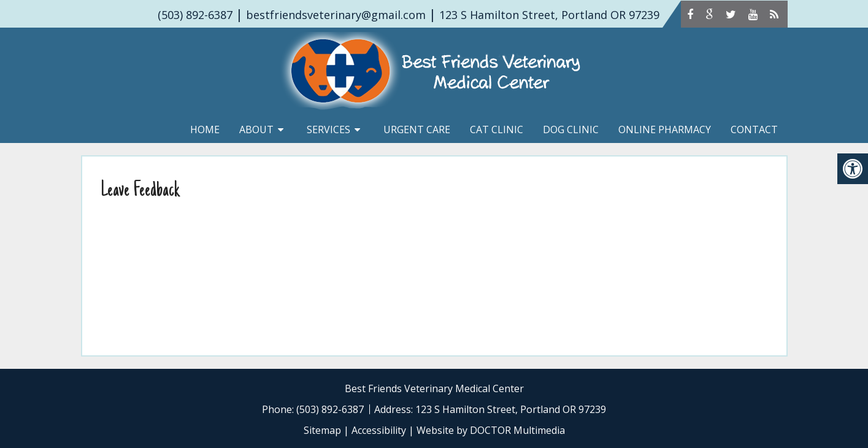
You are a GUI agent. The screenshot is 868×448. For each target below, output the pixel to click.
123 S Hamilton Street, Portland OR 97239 (549, 15)
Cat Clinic (497, 129)
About (256, 129)
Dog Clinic (571, 129)
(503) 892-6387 (195, 15)
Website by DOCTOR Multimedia (491, 430)
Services (328, 129)
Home (205, 129)
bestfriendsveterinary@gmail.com (336, 15)
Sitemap (322, 430)
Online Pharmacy (665, 129)
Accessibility (379, 430)
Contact (754, 129)
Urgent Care (417, 129)
